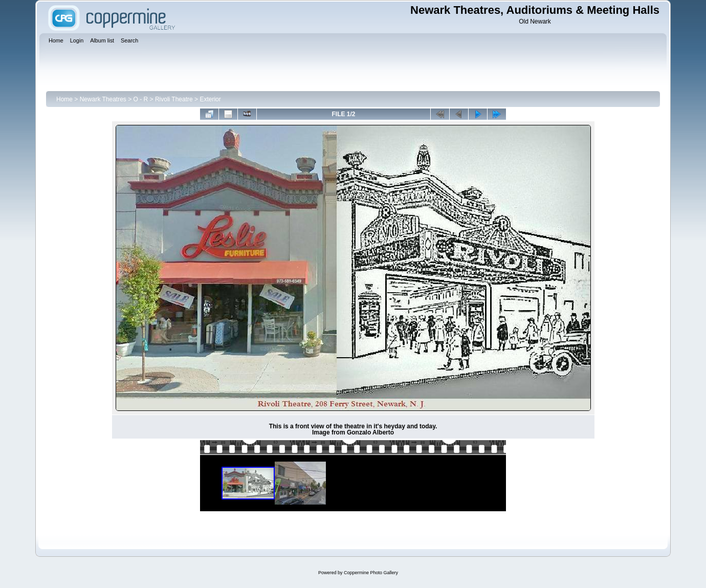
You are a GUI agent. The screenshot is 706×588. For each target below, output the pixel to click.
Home (64, 99)
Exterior (210, 99)
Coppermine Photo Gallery (371, 573)
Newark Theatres (103, 99)
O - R (141, 99)
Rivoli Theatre (174, 99)
